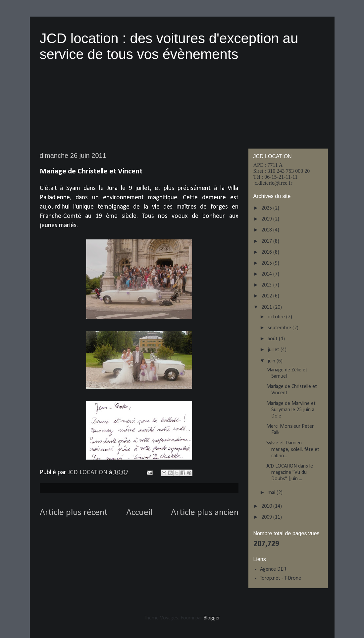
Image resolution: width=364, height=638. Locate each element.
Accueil (139, 513)
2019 (267, 219)
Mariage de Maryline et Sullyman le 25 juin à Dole (291, 410)
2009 (267, 517)
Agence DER (273, 569)
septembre (280, 328)
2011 (267, 307)
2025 (267, 208)
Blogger (211, 618)
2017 (267, 241)
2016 (267, 252)
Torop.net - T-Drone (281, 578)
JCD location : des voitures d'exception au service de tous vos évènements (169, 46)
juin (272, 361)
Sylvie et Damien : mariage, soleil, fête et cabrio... (293, 449)
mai (272, 493)
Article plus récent (74, 513)
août (273, 339)
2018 (267, 230)
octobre (277, 317)
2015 (267, 263)
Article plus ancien (205, 513)
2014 (267, 274)
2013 (267, 285)
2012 (267, 296)
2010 (267, 506)
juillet (274, 350)
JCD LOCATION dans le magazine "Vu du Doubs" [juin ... (290, 473)
